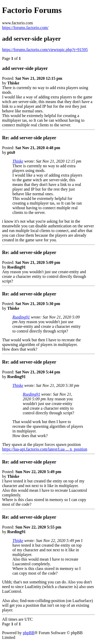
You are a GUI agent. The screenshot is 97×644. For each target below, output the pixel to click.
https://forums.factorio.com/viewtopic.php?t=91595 (45, 50)
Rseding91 (21, 317)
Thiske (18, 161)
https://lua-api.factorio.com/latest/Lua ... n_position (45, 449)
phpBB (29, 633)
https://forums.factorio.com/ (25, 28)
